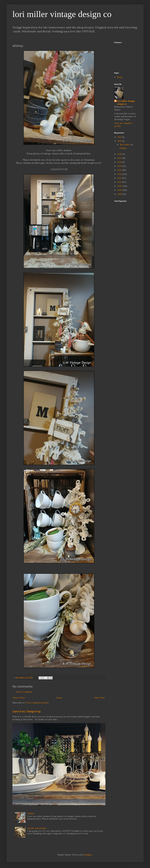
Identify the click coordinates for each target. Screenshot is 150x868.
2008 (120, 194)
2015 (120, 166)
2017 (120, 158)
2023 (120, 137)
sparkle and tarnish (37, 828)
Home (59, 698)
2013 (120, 174)
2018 (120, 154)
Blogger (88, 855)
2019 (120, 141)
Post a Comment (24, 692)
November (125, 145)
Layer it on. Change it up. (27, 711)
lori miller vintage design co (62, 14)
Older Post (99, 698)
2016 (120, 162)
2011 (120, 182)
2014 (120, 170)
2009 (120, 190)
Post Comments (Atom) (37, 703)
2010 (120, 186)
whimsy (31, 813)
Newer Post (19, 698)
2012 (120, 178)
